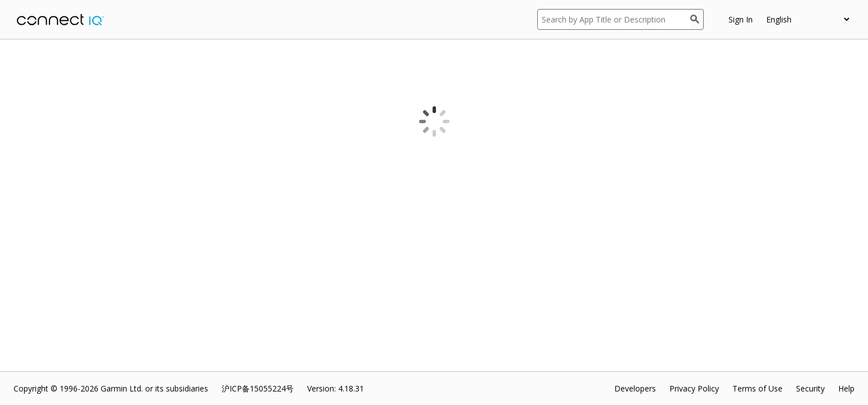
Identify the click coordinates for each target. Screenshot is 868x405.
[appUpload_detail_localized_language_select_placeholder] (808, 19)
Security (810, 388)
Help (846, 388)
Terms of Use (757, 388)
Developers (635, 388)
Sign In (741, 19)
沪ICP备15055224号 (258, 388)
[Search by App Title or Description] (614, 19)
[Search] (697, 19)
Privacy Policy (694, 388)
